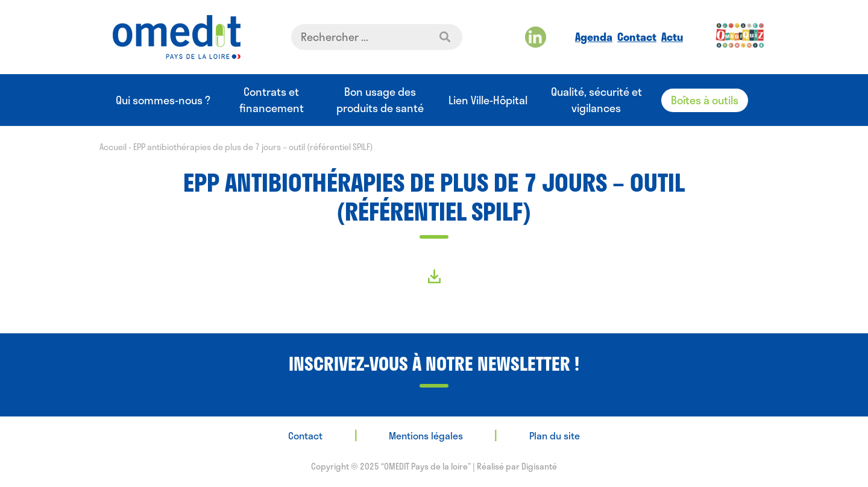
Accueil (113, 147)
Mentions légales (426, 435)
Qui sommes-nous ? (163, 100)
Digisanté (539, 466)
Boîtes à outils (705, 100)
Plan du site (555, 435)
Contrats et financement (272, 100)
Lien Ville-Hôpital (488, 100)
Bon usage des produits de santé (380, 100)
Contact (637, 37)
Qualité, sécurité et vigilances (596, 100)
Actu (672, 37)
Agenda (594, 37)
